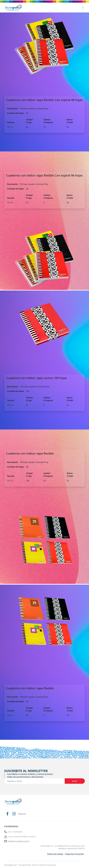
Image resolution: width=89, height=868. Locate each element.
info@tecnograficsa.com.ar (19, 841)
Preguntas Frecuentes (74, 854)
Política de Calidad (55, 854)
